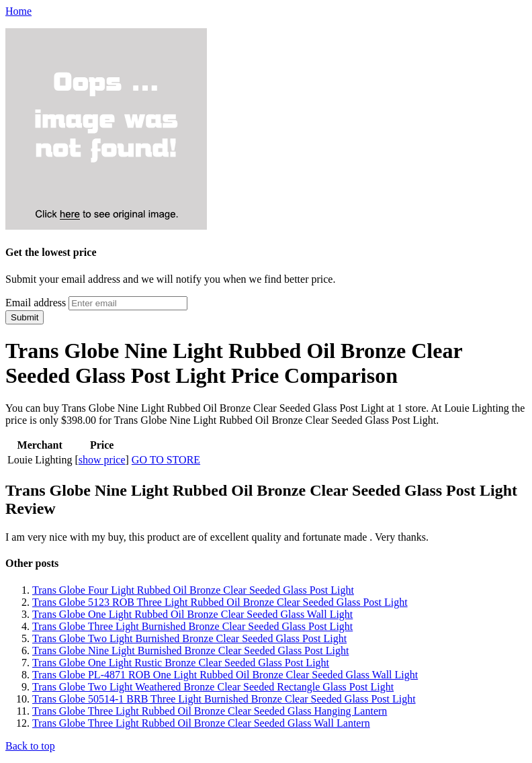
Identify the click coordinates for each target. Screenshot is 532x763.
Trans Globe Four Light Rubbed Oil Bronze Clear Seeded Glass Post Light (193, 590)
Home (18, 11)
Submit (25, 317)
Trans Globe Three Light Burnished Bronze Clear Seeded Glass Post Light (192, 626)
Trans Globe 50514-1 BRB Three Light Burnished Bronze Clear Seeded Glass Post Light (224, 699)
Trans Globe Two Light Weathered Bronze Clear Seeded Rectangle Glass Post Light (213, 687)
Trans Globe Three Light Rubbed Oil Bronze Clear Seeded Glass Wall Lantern (201, 723)
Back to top (30, 746)
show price (102, 460)
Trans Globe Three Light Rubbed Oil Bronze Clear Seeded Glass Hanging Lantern (210, 711)
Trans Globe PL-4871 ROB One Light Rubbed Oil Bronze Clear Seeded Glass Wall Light (225, 675)
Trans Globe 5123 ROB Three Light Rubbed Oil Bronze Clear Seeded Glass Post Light (220, 602)
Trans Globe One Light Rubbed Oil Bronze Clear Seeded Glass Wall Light (192, 614)
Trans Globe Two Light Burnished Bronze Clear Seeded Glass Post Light (189, 638)
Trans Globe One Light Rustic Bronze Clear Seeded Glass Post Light (181, 663)
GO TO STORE (166, 460)
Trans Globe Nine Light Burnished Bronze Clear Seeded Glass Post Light (190, 650)
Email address (36, 303)
